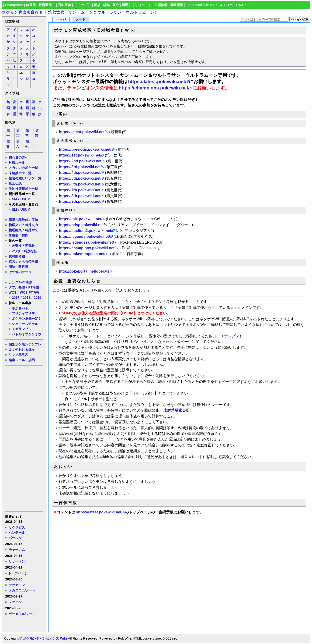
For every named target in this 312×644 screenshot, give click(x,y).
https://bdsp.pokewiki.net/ (82, 225)
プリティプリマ (23, 313)
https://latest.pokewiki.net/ (157, 82)
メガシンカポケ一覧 (23, 168)
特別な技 (31, 251)
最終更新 (177, 5)
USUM (25, 199)
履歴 (125, 5)
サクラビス (17, 527)
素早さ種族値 (18, 220)
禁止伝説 (15, 183)
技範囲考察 (17, 256)
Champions (14, 5)
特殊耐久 (31, 230)
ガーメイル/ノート (22, 614)
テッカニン (17, 585)
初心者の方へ (18, 157)
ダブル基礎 (17, 287)
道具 (12, 261)
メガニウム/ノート (22, 590)
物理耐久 (15, 230)
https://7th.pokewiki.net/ (80, 190)
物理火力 (15, 225)
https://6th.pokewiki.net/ (80, 184)
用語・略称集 (18, 267)
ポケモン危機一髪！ (27, 319)
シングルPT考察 (21, 282)
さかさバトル (22, 308)
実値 (35, 220)
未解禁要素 (173, 410)
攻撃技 (17, 246)
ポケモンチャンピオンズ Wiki (45, 638)
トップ (83, 5)
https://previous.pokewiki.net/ (85, 149)
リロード (141, 5)
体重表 (14, 235)
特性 (25, 235)
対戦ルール (17, 163)
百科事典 (65, 5)
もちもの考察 (28, 261)
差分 (116, 5)
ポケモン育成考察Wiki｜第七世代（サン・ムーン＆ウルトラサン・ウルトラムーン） (80, 12)
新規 (97, 5)
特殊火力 (31, 225)
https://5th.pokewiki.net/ (80, 178)
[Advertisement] (24, 438)
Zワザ (16, 251)
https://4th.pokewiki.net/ (80, 173)
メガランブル (22, 329)
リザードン (17, 561)
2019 (38, 298)
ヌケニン (15, 602)
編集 (107, 5)
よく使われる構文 (22, 350)
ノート (80, 20)
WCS (13, 292)
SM (14, 199)
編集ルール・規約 (22, 360)
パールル (15, 538)
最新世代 (45, 5)
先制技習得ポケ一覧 (23, 189)
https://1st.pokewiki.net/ (80, 155)
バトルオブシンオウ (27, 334)
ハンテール (17, 533)
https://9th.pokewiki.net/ (80, 201)
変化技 (30, 246)
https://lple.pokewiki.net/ (81, 219)
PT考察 (34, 287)
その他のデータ (20, 272)
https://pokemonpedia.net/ (82, 254)
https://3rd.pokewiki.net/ (80, 167)
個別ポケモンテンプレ (25, 344)
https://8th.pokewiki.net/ (80, 196)
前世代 (31, 5)
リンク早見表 (18, 355)
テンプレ (232, 336)
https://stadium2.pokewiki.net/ (86, 231)
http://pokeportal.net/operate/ (85, 271)
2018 (27, 298)
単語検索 (161, 5)
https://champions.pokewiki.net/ (154, 88)
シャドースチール (25, 324)
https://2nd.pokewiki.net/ (81, 161)
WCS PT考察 (30, 292)
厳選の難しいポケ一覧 (25, 178)
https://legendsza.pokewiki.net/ (87, 242)
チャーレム (17, 550)
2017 (16, 298)
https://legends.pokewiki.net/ (85, 237)
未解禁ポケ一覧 (20, 173)
